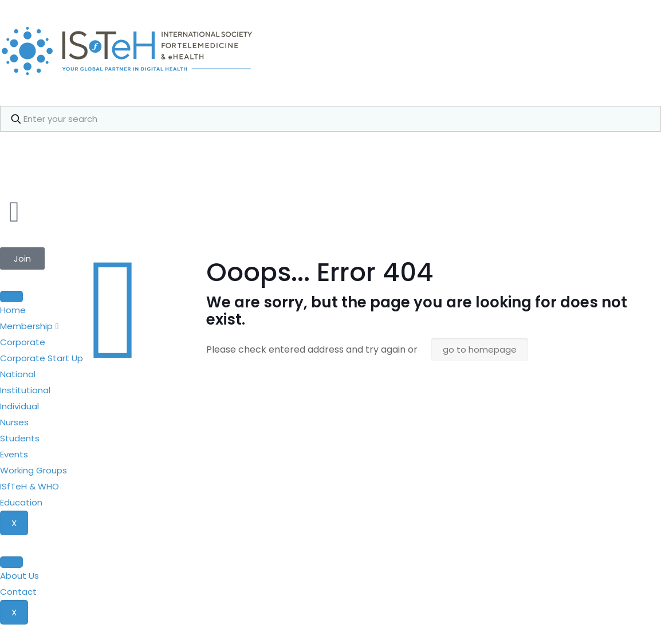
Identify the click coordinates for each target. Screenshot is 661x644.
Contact (18, 592)
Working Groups (34, 470)
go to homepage (480, 349)
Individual (19, 406)
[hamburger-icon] (11, 297)
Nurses (14, 422)
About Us (19, 576)
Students (20, 438)
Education (21, 502)
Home (13, 310)
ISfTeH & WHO (29, 486)
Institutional (25, 390)
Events (14, 454)
